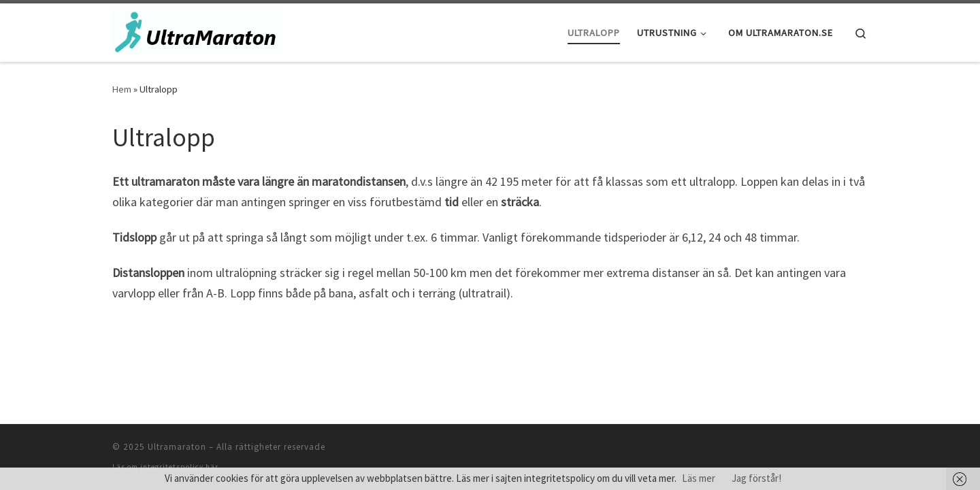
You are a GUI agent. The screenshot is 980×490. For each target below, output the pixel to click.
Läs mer (699, 478)
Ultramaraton (177, 447)
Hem (122, 89)
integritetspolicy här (179, 467)
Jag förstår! (756, 478)
